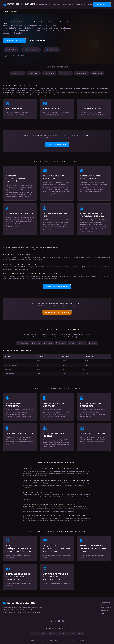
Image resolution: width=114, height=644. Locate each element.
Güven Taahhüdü (81, 73)
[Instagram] (55, 621)
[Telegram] (63, 621)
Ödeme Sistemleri (68, 5)
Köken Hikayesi (54, 5)
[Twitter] (51, 621)
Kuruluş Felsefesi (18, 73)
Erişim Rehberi (81, 5)
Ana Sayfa (6, 12)
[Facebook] (59, 621)
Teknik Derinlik (34, 73)
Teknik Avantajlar (41, 5)
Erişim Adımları (49, 73)
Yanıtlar (90, 5)
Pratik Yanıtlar (97, 73)
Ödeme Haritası (65, 73)
